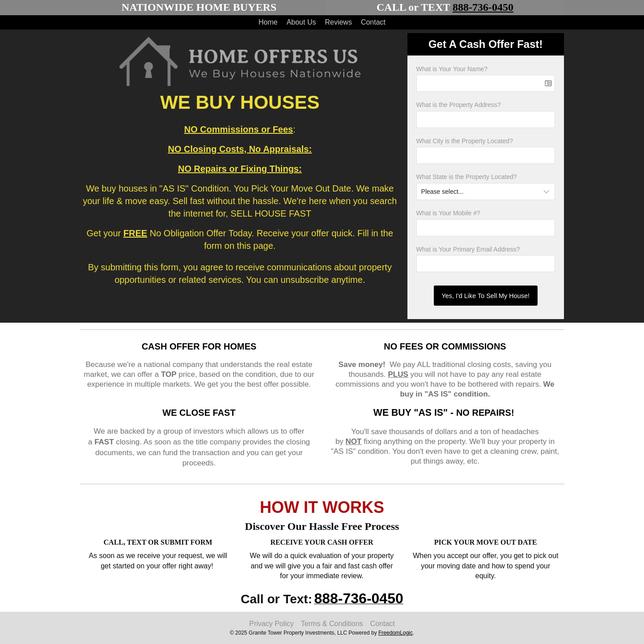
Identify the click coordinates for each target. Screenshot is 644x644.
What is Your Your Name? (452, 69)
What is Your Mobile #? (448, 213)
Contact (373, 22)
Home (268, 22)
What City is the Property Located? (465, 141)
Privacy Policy (271, 624)
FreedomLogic (396, 633)
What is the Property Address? (459, 105)
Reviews (338, 22)
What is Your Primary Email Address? (468, 249)
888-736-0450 (483, 7)
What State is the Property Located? (467, 177)
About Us (301, 22)
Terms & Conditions (332, 624)
